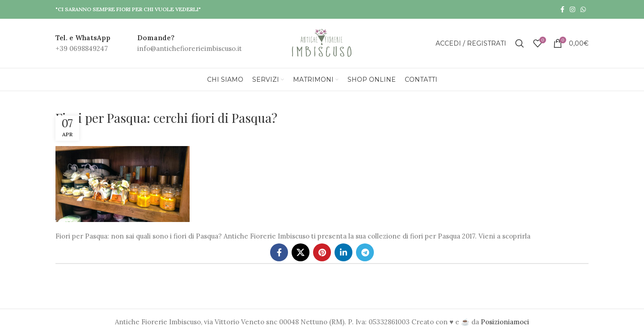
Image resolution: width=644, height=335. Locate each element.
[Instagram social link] (572, 9)
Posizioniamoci (505, 322)
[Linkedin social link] (343, 252)
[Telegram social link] (365, 252)
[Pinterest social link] (322, 252)
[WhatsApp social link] (583, 9)
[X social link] (301, 252)
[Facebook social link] (562, 9)
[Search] (520, 43)
